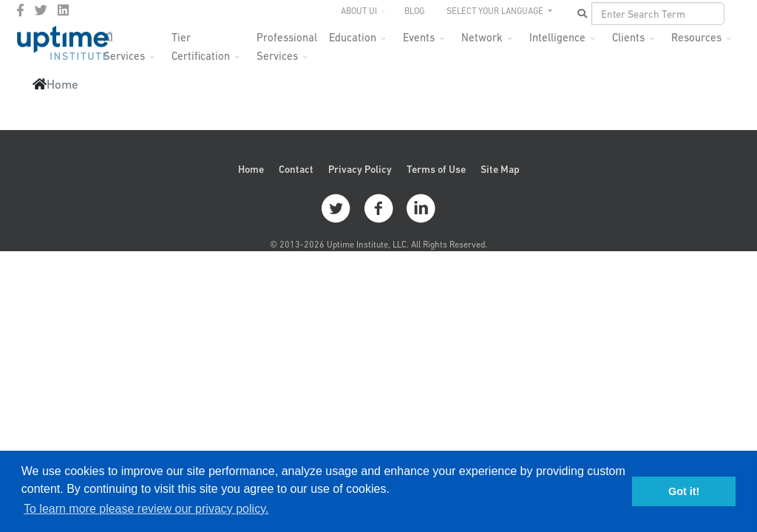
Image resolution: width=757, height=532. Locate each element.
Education (353, 37)
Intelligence (557, 37)
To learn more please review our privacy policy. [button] (146, 509)
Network (482, 37)
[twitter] (41, 10)
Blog (414, 11)
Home (251, 169)
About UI (359, 11)
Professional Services (287, 42)
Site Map (500, 169)
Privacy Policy (360, 169)
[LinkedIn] (63, 10)
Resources (696, 37)
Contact (296, 169)
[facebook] (20, 10)
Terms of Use (436, 169)
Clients (628, 37)
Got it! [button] (684, 491)
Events (419, 37)
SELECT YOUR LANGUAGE (496, 11)
